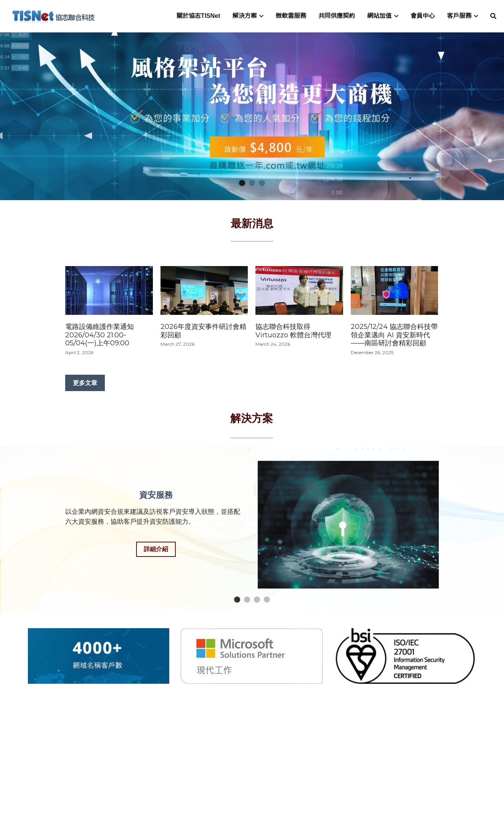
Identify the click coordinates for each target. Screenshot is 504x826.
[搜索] (493, 16)
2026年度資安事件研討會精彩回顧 (203, 331)
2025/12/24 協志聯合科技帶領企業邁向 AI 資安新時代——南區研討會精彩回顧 (394, 335)
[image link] (53, 15)
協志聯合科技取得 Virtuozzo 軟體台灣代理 (293, 331)
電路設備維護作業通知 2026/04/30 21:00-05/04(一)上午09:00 (100, 335)
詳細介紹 (156, 549)
